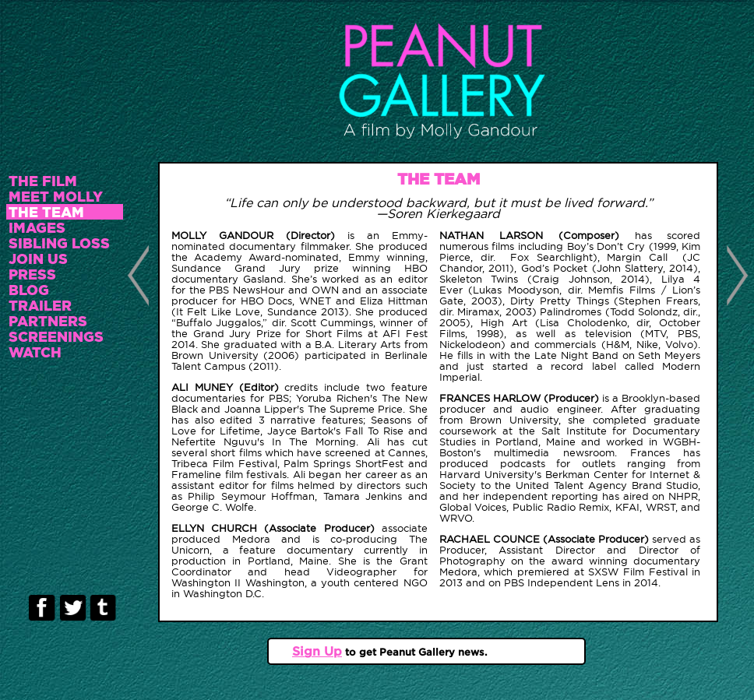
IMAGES (37, 227)
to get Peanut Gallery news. (415, 652)
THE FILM (43, 181)
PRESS (32, 274)
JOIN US (38, 259)
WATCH (35, 352)
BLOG (29, 290)
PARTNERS (48, 321)
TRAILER (40, 305)
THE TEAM (46, 212)
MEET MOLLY (56, 196)
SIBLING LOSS (59, 243)
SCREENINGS (56, 336)
